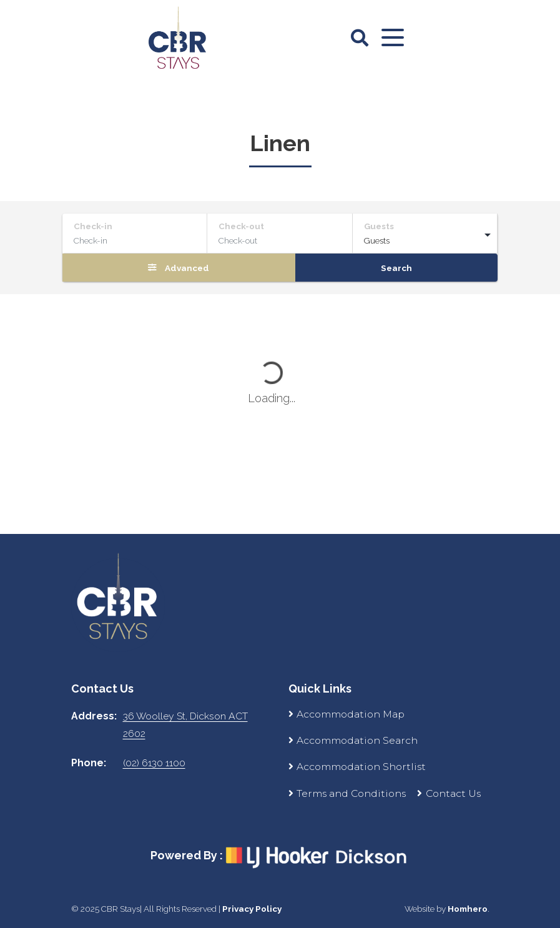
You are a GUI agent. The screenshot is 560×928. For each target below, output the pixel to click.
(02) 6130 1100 (154, 763)
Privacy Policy (252, 909)
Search (396, 268)
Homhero (468, 909)
